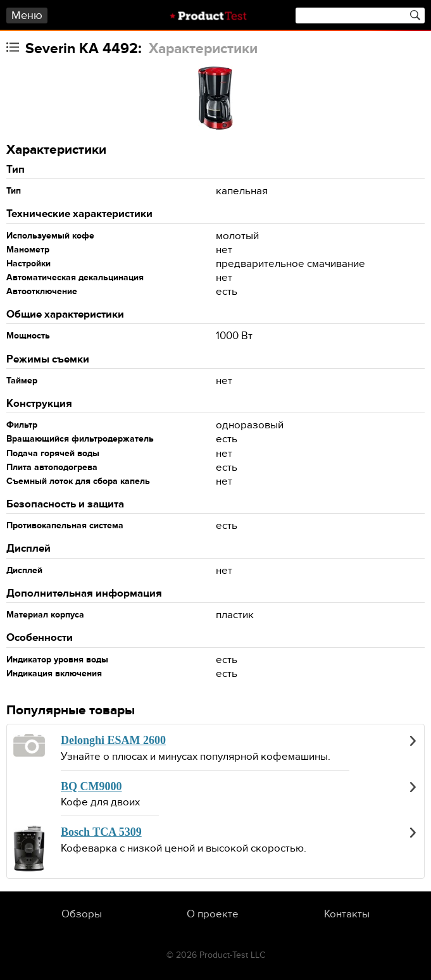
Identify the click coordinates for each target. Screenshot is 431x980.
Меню (27, 16)
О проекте (213, 914)
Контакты (347, 914)
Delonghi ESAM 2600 (113, 740)
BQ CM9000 (91, 786)
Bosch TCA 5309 (101, 832)
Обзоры (82, 914)
